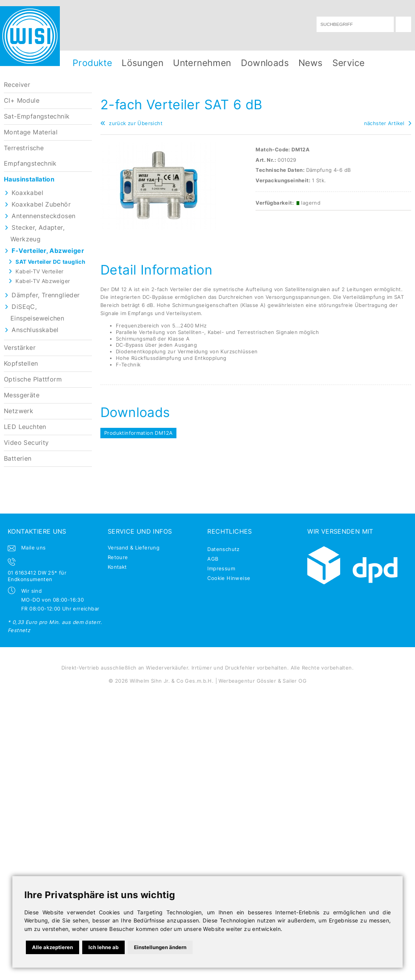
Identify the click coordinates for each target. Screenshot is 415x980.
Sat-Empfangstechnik (37, 116)
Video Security (26, 443)
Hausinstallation (29, 179)
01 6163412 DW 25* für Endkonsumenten (37, 576)
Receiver (17, 85)
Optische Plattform (33, 379)
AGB (213, 559)
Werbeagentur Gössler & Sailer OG (262, 681)
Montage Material (31, 132)
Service (349, 63)
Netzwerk (19, 411)
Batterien (18, 459)
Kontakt (117, 567)
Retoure (118, 557)
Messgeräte (22, 395)
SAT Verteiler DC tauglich (50, 262)
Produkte (92, 63)
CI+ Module (22, 101)
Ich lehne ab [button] (103, 947)
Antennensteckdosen (43, 216)
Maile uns (34, 548)
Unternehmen (202, 63)
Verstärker (20, 348)
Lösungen (142, 63)
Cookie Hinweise (229, 578)
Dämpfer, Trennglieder (46, 295)
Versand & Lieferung (134, 548)
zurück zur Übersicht (131, 123)
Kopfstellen (21, 364)
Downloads (265, 63)
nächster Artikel (388, 123)
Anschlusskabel (35, 330)
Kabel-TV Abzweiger (43, 281)
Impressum (221, 568)
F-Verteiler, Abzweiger (48, 251)
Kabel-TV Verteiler (39, 271)
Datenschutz (223, 549)
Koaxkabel (27, 193)
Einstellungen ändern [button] (160, 947)
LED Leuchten (25, 427)
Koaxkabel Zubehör (41, 204)
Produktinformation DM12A (138, 433)
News (311, 63)
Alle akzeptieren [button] (53, 947)
